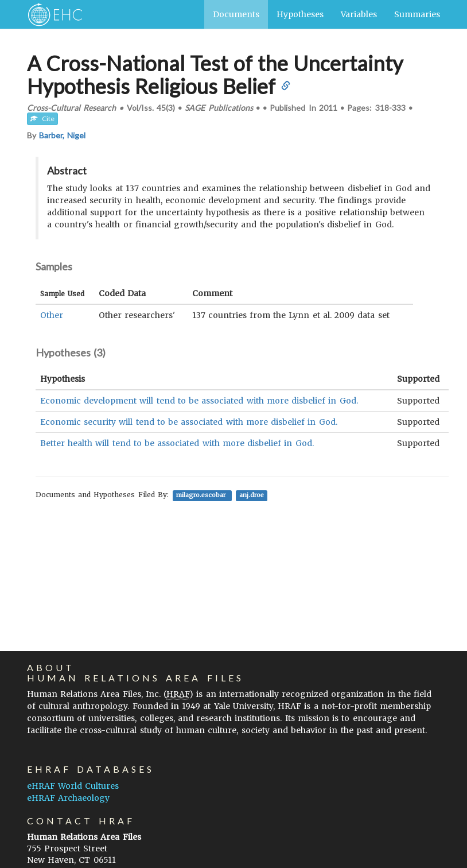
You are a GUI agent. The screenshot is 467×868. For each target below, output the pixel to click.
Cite (42, 119)
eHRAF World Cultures (73, 786)
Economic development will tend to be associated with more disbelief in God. (199, 401)
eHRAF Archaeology (68, 798)
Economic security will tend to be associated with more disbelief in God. (189, 422)
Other (52, 315)
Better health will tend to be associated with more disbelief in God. (177, 443)
